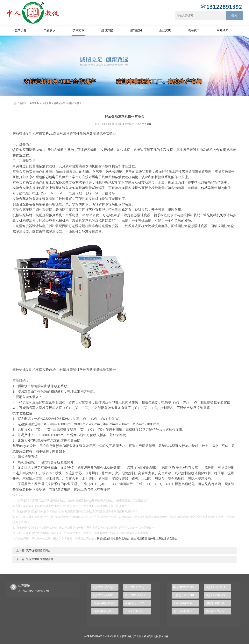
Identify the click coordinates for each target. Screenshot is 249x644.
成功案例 (136, 30)
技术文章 (78, 30)
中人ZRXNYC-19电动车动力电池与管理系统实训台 (186, 587)
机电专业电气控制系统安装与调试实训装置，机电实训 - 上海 (218, 603)
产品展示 (49, 30)
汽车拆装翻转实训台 (38, 550)
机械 (16, 215)
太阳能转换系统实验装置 (106, 611)
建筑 (21, 441)
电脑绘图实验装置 (105, 603)
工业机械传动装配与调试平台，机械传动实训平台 (186, 603)
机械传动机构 (151, 636)
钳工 (32, 215)
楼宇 (44, 441)
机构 (220, 215)
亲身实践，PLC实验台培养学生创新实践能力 (138, 603)
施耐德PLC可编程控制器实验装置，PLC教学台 (218, 611)
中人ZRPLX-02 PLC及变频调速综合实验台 (138, 595)
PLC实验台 (113, 636)
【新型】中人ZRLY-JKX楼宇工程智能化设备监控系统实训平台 (186, 595)
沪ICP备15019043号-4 (95, 636)
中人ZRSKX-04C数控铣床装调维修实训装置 (106, 595)
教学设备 (21, 30)
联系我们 (194, 30)
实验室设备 (125, 636)
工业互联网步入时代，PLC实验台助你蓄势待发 (138, 611)
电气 (51, 441)
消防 (158, 479)
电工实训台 (138, 636)
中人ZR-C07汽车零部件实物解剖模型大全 (218, 595)
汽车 (82, 183)
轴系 (157, 215)
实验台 (47, 134)
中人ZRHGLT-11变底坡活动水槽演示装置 (218, 587)
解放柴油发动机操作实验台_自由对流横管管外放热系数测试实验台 (137, 539)
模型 (112, 402)
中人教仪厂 (148, 124)
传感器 (206, 188)
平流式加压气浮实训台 (39, 559)
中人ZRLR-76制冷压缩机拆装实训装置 (138, 587)
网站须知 (223, 30)
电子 (55, 177)
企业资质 (165, 30)
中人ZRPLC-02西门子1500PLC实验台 (106, 587)
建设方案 (107, 30)
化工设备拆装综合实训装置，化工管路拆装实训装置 (186, 611)
